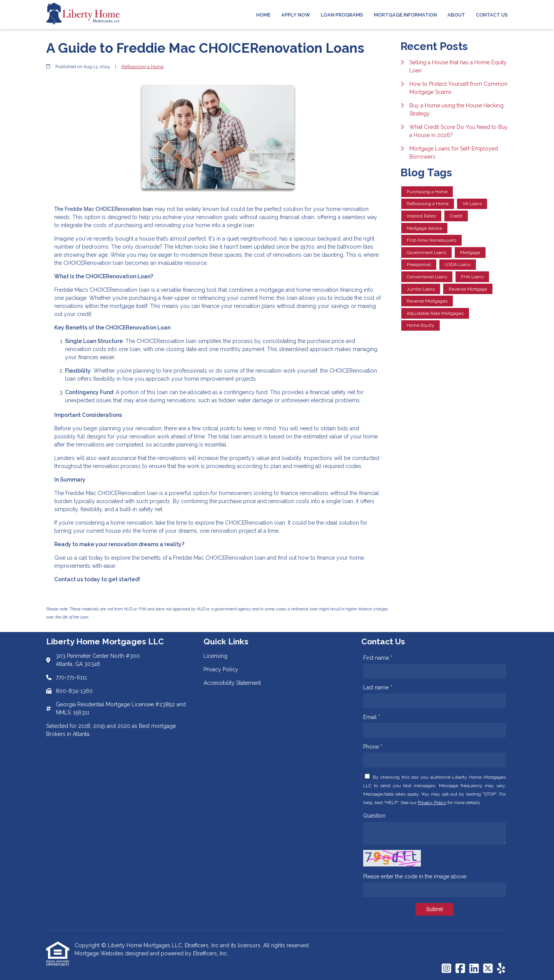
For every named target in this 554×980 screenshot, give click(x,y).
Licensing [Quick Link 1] (215, 656)
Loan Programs (342, 15)
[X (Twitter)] (488, 969)
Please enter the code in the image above (415, 876)
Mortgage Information (405, 15)
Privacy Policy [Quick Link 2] (221, 669)
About (456, 15)
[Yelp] (501, 969)
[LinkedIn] (474, 969)
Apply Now (296, 15)
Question (374, 816)
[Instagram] (446, 969)
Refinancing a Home (143, 67)
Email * (372, 717)
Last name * (378, 687)
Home (263, 15)
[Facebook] (460, 969)
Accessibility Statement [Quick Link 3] (232, 683)
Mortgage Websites (100, 953)
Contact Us (492, 15)
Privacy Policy (432, 803)
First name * (378, 658)
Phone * (373, 747)
